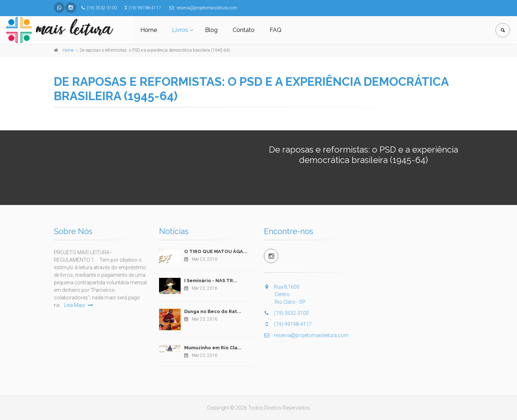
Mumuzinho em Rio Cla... (213, 348)
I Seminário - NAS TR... (211, 281)
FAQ (276, 30)
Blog (211, 30)
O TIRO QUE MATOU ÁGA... (216, 251)
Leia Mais (78, 305)
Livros (180, 30)
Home (149, 30)
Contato (244, 30)
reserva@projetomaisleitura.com (306, 335)
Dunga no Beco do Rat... (213, 311)
